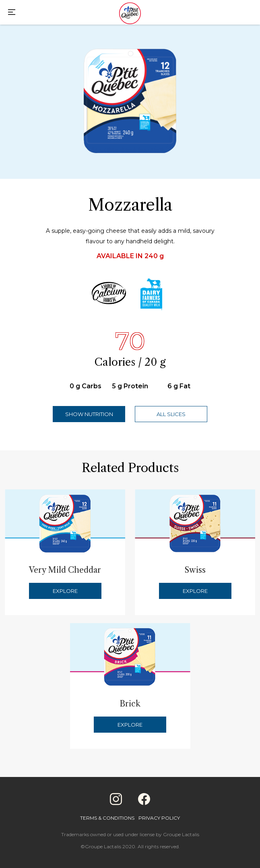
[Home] (130, 14)
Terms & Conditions (107, 818)
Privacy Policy (159, 818)
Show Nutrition (89, 414)
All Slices (171, 414)
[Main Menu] (12, 13)
